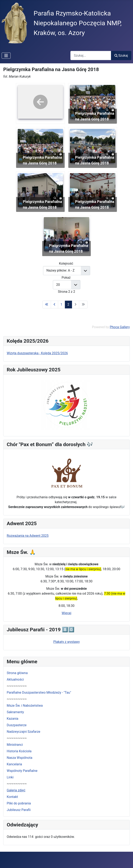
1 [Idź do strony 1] (62, 304)
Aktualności (15, 679)
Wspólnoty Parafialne (22, 771)
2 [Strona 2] (68, 304)
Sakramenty (15, 712)
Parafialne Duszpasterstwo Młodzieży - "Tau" (39, 693)
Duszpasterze (17, 725)
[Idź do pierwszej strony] (47, 305)
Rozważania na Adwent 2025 (28, 536)
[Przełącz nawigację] (6, 56)
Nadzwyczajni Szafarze (23, 732)
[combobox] (91, 56)
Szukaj (121, 56)
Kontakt (12, 797)
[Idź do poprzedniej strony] (54, 305)
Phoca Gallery (120, 327)
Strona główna (17, 673)
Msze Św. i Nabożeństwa (25, 706)
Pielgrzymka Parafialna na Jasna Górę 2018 (95, 116)
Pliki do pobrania (19, 803)
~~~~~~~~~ (17, 686)
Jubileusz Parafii (19, 810)
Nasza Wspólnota (19, 758)
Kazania (13, 719)
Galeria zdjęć (16, 790)
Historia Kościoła (19, 751)
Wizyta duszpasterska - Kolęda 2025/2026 (37, 353)
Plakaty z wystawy (66, 642)
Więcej (66, 613)
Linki (10, 777)
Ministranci (15, 745)
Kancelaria (14, 764)
